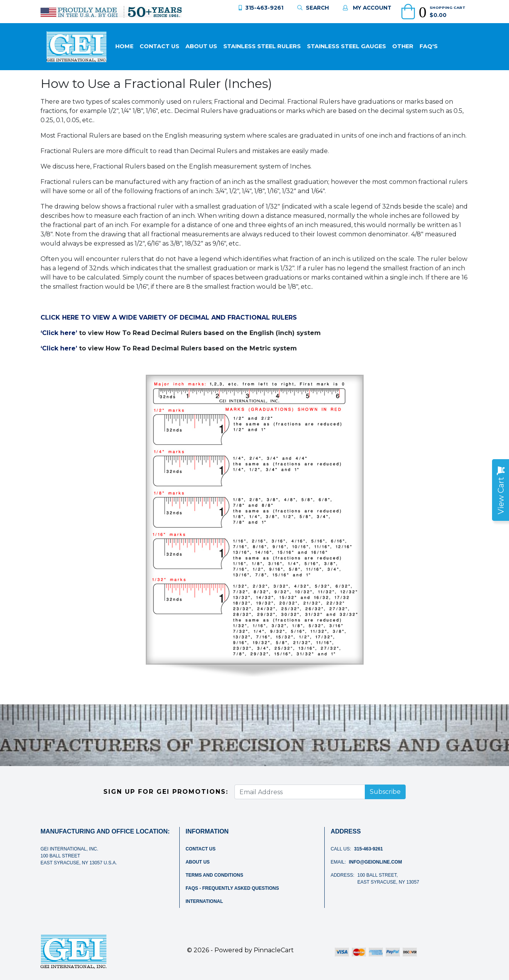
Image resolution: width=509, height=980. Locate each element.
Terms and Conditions (214, 875)
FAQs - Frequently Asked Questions (232, 888)
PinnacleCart (274, 950)
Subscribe (385, 792)
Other (403, 46)
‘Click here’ (59, 333)
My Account (367, 8)
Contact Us (159, 46)
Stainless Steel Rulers (262, 46)
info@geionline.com (376, 862)
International (204, 901)
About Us (201, 46)
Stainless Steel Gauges (346, 46)
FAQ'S (429, 46)
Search (313, 8)
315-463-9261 (261, 8)
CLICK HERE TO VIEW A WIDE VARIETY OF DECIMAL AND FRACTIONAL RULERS (169, 317)
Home (124, 46)
